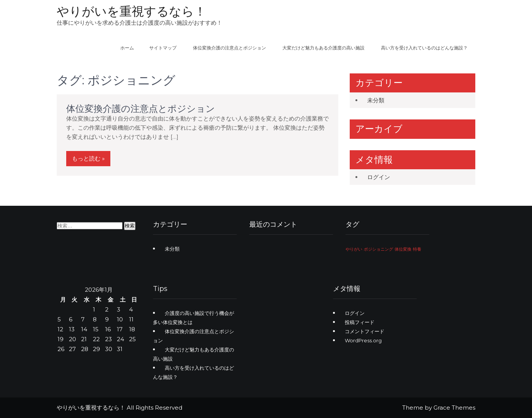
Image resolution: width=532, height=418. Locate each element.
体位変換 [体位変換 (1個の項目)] (403, 249)
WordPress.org (363, 340)
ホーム (127, 48)
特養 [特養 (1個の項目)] (417, 249)
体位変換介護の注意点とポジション (229, 48)
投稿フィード (360, 322)
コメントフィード (365, 331)
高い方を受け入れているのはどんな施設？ (424, 48)
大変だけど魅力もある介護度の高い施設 (323, 48)
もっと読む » (88, 158)
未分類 (376, 100)
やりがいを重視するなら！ (131, 11)
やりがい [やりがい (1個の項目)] (354, 249)
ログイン (379, 177)
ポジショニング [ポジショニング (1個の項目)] (378, 249)
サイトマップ (163, 48)
